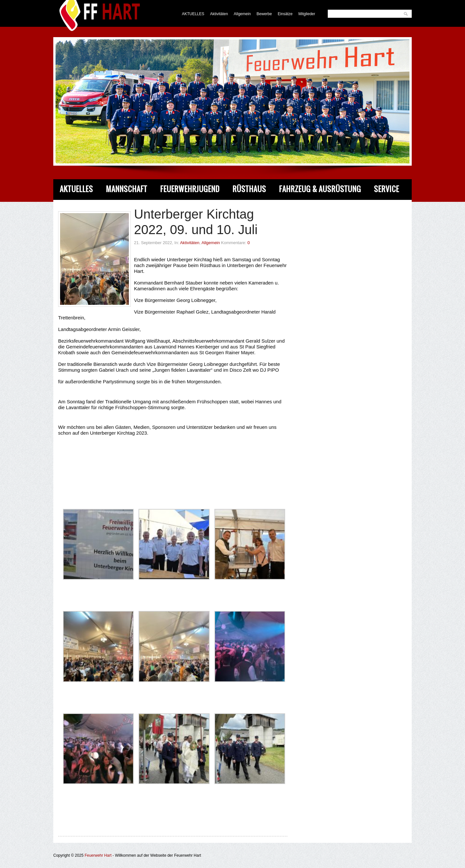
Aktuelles (76, 189)
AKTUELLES (193, 14)
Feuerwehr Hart (98, 855)
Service (387, 189)
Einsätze (285, 14)
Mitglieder (307, 14)
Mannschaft (127, 189)
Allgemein (242, 14)
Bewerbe (264, 14)
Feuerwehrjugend (190, 189)
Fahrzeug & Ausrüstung (320, 189)
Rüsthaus (249, 189)
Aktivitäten (219, 14)
